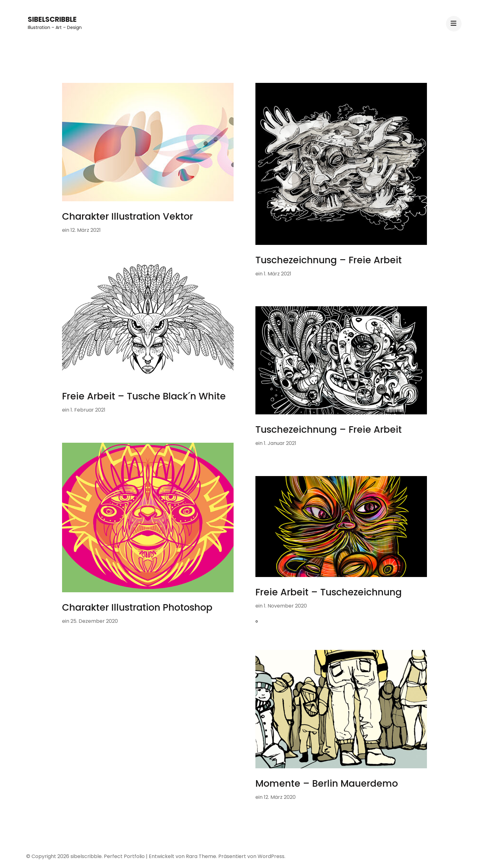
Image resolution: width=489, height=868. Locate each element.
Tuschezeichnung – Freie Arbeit (329, 260)
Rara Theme (201, 856)
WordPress (271, 856)
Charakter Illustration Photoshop (137, 608)
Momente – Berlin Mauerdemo (327, 784)
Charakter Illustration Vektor (128, 217)
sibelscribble (52, 19)
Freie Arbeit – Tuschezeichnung (329, 592)
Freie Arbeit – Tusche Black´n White (144, 396)
